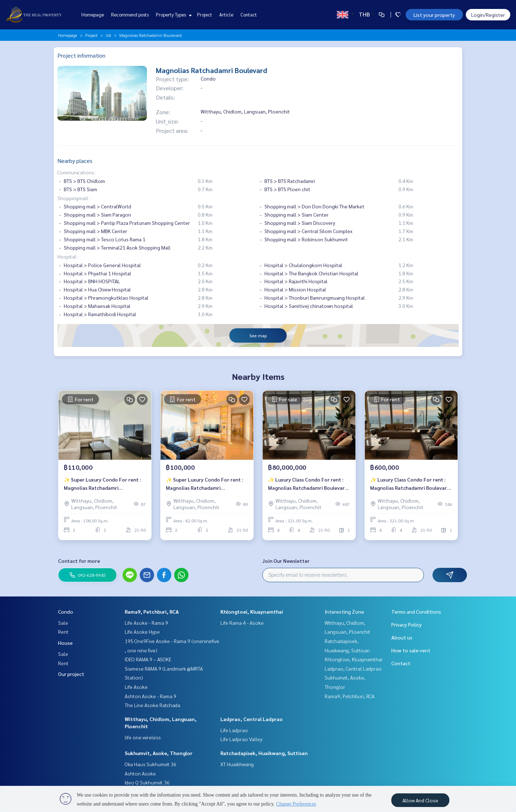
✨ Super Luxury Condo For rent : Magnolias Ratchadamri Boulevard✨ (102, 484)
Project (205, 14)
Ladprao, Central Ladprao (252, 719)
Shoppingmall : (74, 198)
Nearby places (75, 161)
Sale (63, 623)
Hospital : (68, 256)
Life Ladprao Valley (241, 739)
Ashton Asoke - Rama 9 (150, 696)
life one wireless (143, 737)
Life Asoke (136, 687)
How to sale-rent (411, 650)
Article (226, 14)
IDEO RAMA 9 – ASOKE (148, 659)
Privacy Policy (407, 624)
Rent (63, 632)
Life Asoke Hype (142, 632)
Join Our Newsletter (286, 561)
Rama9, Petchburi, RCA (152, 612)
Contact (249, 14)
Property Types (173, 14)
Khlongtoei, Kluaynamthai (252, 612)
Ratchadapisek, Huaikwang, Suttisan (264, 753)
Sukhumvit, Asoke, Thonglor (159, 753)
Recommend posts (130, 14)
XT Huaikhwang (237, 764)
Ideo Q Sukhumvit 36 (147, 782)
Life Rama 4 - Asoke (242, 623)
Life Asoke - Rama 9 (146, 623)
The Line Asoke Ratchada (152, 705)
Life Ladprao (234, 730)
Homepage (93, 14)
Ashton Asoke (140, 773)
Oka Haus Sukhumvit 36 (150, 764)
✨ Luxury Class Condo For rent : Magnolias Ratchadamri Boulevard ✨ (308, 484)
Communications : (77, 172)
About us (402, 637)
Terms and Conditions (416, 612)
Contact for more (79, 561)
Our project (71, 674)
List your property (434, 15)
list (108, 35)
